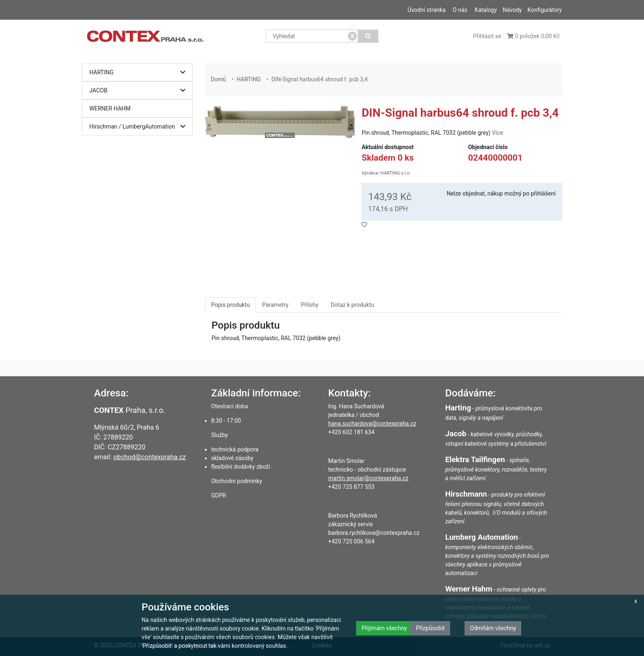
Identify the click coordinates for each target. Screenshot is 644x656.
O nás (460, 10)
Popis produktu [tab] (230, 305)
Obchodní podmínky (237, 481)
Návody (512, 10)
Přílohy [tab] (309, 305)
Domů (218, 79)
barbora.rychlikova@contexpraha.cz (374, 533)
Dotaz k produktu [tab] (352, 305)
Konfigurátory (545, 10)
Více (498, 133)
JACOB (139, 91)
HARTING (139, 73)
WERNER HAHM (110, 108)
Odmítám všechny (493, 628)
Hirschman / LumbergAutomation (139, 127)
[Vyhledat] (368, 36)
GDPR (218, 495)
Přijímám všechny (384, 628)
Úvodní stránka (427, 10)
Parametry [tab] (275, 305)
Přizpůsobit (430, 628)
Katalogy (485, 10)
